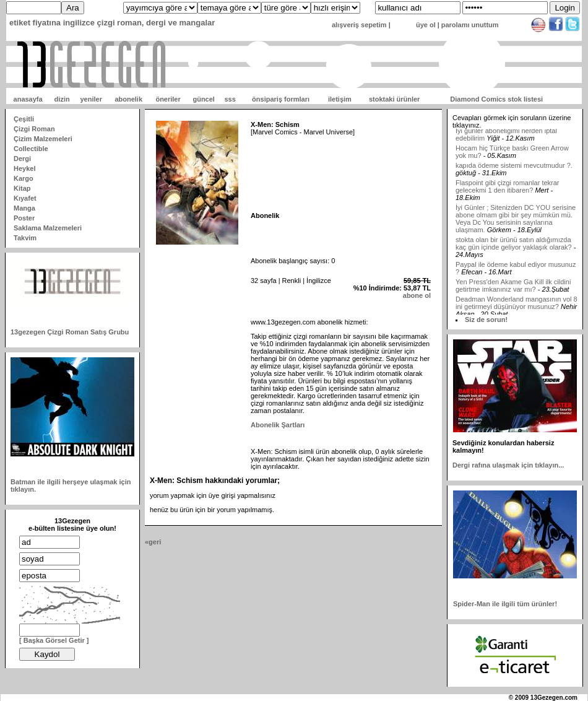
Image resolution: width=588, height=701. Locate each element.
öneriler (168, 99)
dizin (62, 99)
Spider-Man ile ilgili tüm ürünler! (505, 604)
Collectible (31, 149)
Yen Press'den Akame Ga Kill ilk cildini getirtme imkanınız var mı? (513, 289)
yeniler (91, 99)
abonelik (128, 99)
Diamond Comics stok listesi (496, 99)
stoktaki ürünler (395, 99)
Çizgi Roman (34, 129)
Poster (24, 218)
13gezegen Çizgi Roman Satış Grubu (70, 332)
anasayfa (28, 99)
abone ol (417, 295)
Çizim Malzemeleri (43, 139)
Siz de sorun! (486, 320)
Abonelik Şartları (278, 425)
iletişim (340, 99)
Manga (24, 208)
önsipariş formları (281, 99)
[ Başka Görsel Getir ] (54, 640)
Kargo (24, 178)
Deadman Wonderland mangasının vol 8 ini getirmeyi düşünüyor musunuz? (517, 307)
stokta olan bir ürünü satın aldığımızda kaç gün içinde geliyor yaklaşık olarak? (514, 247)
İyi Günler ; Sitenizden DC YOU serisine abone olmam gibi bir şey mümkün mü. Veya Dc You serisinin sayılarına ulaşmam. (516, 222)
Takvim (25, 238)
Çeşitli (24, 119)
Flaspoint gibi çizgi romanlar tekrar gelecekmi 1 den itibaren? (508, 190)
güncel (203, 99)
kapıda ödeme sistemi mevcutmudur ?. (514, 169)
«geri (153, 542)
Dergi (22, 159)
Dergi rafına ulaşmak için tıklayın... (508, 465)
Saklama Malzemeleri (48, 228)
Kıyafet (25, 198)
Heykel (24, 168)
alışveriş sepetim (359, 25)
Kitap (22, 188)
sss (230, 99)
